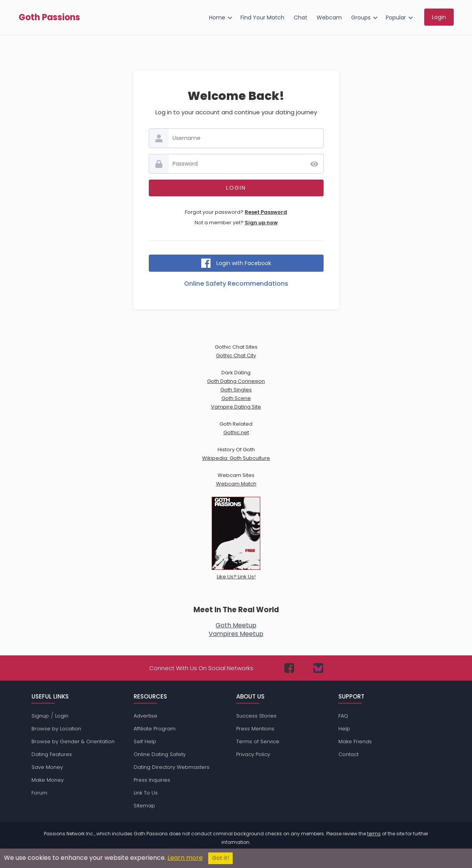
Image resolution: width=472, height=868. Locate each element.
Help (344, 729)
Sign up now (261, 223)
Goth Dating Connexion (236, 381)
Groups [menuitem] (361, 17)
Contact (348, 754)
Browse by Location (56, 729)
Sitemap (144, 806)
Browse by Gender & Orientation (73, 741)
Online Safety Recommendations (236, 284)
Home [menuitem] (217, 17)
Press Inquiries (152, 780)
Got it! (220, 858)
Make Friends (355, 741)
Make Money (48, 780)
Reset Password (266, 212)
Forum (39, 793)
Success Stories (256, 716)
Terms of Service (258, 741)
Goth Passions (49, 17)
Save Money (47, 767)
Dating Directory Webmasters (172, 767)
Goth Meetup (236, 625)
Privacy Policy (253, 754)
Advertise (145, 716)
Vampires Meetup (236, 634)
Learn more (185, 858)
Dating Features (52, 754)
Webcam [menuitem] (329, 17)
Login (62, 716)
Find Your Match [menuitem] (262, 17)
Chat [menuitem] (300, 17)
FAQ (343, 716)
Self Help (145, 741)
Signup (40, 716)
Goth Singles (236, 390)
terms (374, 834)
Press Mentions (255, 729)
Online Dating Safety (160, 754)
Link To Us (146, 793)
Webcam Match (236, 484)
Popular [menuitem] (396, 17)
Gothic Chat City (236, 355)
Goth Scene (236, 398)
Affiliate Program (155, 729)
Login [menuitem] (439, 17)
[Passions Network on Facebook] (289, 668)
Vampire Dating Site (236, 407)
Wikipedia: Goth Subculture (236, 458)
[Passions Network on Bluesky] (318, 668)
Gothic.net (236, 432)
